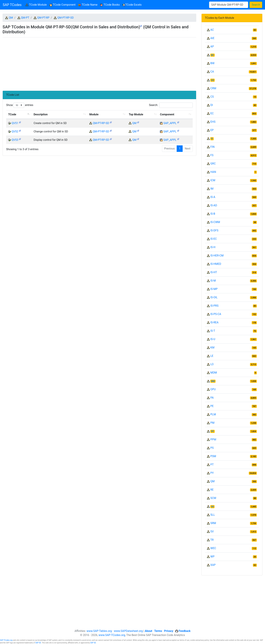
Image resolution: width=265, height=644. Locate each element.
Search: (171, 105)
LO (212, 364)
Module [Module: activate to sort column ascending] (94, 114)
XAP (213, 565)
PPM (213, 439)
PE (212, 406)
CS (212, 97)
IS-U (213, 339)
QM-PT (25, 18)
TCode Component (62, 5)
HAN (213, 172)
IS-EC (214, 239)
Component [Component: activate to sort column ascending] (167, 114)
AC (212, 30)
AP (212, 46)
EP (212, 130)
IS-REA (214, 322)
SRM (213, 523)
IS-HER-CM (217, 256)
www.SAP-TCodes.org (112, 635)
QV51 (15, 123)
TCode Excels (132, 5)
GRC (213, 164)
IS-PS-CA (216, 314)
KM (212, 348)
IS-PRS (214, 306)
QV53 (15, 140)
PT (212, 465)
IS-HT (214, 272)
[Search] (229, 5)
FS (212, 155)
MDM (214, 373)
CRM (213, 88)
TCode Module (37, 5)
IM (212, 189)
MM (213, 381)
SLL (213, 515)
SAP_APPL (170, 123)
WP (212, 557)
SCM (213, 498)
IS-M (213, 281)
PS (212, 448)
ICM (213, 180)
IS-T (213, 331)
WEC (213, 548)
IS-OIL (214, 297)
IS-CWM (215, 222)
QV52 (15, 131)
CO (212, 80)
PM (212, 423)
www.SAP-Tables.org (99, 631)
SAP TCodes (12, 5)
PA (212, 398)
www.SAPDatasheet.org (128, 631)
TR (212, 540)
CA (212, 72)
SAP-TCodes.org (6, 640)
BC (212, 55)
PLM (213, 414)
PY (212, 473)
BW (212, 63)
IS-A (213, 197)
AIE (212, 38)
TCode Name (88, 5)
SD (212, 507)
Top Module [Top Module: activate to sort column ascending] (136, 114)
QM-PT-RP (43, 18)
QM (11, 18)
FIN (212, 147)
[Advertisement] (99, 63)
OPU (213, 389)
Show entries (20, 105)
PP (212, 431)
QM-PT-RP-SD (65, 18)
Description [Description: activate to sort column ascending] (41, 114)
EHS (213, 122)
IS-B (213, 214)
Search (256, 5)
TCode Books (110, 5)
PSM (213, 456)
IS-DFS (214, 230)
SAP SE (38, 643)
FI (212, 139)
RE (212, 490)
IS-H (213, 247)
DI (212, 105)
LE (212, 356)
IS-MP (214, 289)
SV (212, 531)
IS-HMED (216, 264)
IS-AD (214, 205)
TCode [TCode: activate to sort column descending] (12, 114)
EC (212, 113)
